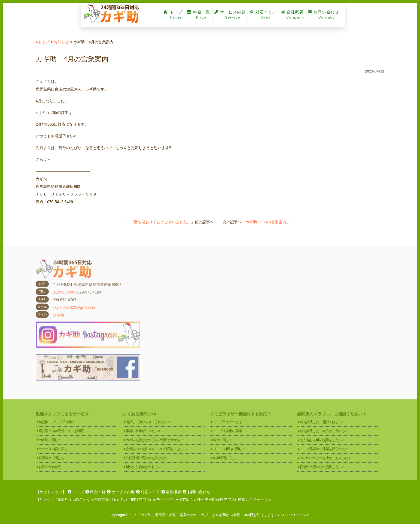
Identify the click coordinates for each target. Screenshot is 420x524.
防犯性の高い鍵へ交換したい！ (322, 467)
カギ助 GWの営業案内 (266, 222)
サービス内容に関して (55, 449)
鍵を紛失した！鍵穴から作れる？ (324, 431)
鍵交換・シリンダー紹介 (56, 422)
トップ (173, 15)
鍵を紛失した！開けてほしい (321, 422)
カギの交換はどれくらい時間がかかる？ (155, 440)
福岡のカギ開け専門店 (131, 499)
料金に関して (223, 440)
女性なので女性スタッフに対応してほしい (156, 449)
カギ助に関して (50, 440)
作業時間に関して (226, 458)
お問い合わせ (324, 15)
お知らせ (61, 42)
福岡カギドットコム (255, 499)
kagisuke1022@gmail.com (75, 312)
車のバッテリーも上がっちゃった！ (326, 458)
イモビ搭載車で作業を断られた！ (324, 449)
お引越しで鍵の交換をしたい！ (322, 440)
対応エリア (263, 15)
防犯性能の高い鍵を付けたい (147, 458)
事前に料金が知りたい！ (143, 431)
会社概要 (293, 15)
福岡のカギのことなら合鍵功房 (83, 499)
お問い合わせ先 (50, 467)
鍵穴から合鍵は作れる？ (143, 467)
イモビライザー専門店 (172, 499)
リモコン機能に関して (229, 449)
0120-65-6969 (64, 296)
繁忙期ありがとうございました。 (162, 222)
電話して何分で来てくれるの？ (148, 422)
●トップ (42, 42)
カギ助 (58, 319)
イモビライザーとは (227, 422)
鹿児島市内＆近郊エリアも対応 (61, 431)
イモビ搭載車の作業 (227, 431)
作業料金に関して (51, 458)
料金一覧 (199, 15)
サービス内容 (230, 15)
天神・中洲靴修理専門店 (214, 499)
